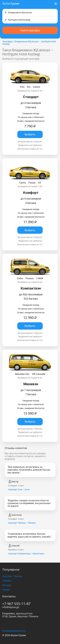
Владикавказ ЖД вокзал (27, 42)
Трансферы (8, 42)
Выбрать (30, 134)
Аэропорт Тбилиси (12, 576)
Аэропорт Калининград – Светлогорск (26, 554)
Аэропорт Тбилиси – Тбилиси (22, 523)
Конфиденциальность (14, 631)
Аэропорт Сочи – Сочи (19, 489)
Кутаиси (7, 585)
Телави (6, 590)
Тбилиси (7, 581)
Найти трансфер (30, 30)
